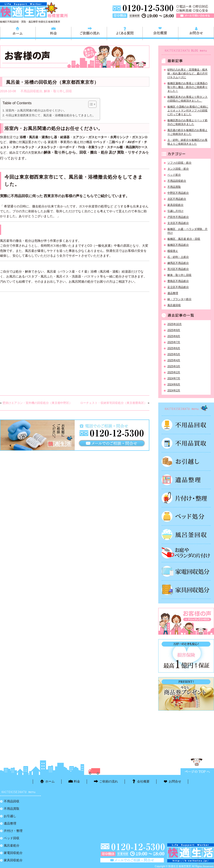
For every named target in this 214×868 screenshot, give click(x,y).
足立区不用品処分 (178, 287)
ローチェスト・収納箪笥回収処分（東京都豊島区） (114, 403)
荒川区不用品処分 (178, 269)
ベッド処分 (174, 175)
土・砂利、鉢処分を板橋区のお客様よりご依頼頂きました (187, 142)
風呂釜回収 (174, 305)
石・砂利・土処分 (178, 257)
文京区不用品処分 (178, 223)
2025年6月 (174, 348)
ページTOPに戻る (197, 772)
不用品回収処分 (31, 91)
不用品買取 (174, 187)
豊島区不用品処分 (178, 281)
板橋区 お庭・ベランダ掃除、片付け (187, 231)
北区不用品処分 (177, 199)
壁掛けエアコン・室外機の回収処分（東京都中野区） (37, 403)
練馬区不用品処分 (178, 263)
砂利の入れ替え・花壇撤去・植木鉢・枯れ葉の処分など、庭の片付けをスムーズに (187, 73)
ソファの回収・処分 (179, 163)
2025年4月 (174, 360)
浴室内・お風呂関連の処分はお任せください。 (36, 110)
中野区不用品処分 (178, 193)
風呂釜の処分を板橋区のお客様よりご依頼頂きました (187, 132)
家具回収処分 (175, 205)
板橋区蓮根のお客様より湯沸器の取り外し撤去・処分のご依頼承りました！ (187, 87)
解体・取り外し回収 (58, 91)
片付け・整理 (186, 498)
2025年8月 (174, 336)
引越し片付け (175, 211)
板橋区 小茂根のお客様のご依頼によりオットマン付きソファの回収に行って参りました (188, 111)
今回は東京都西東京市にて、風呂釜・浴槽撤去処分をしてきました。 (50, 115)
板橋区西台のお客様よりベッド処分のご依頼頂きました (187, 122)
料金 (53, 33)
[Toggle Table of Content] (90, 104)
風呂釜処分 (186, 535)
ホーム (18, 33)
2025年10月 (175, 324)
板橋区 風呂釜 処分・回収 (184, 239)
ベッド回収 (186, 516)
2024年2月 (174, 390)
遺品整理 (173, 293)
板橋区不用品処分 (178, 245)
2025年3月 (174, 366)
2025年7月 (174, 342)
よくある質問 (125, 33)
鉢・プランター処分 (179, 299)
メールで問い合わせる (195, 16)
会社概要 (160, 33)
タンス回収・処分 (178, 169)
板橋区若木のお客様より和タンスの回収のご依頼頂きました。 (187, 99)
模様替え (173, 251)
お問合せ (196, 33)
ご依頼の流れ (89, 33)
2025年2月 (174, 372)
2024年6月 (174, 384)
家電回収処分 (186, 571)
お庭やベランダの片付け (186, 553)
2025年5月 (174, 354)
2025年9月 (174, 330)
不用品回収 (186, 425)
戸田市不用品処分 (178, 217)
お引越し (186, 461)
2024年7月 (174, 378)
